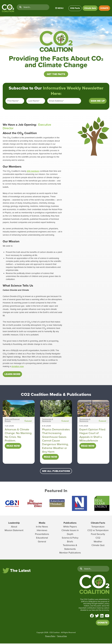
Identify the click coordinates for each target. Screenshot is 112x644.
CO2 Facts (75, 8)
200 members (33, 172)
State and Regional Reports (12, 421)
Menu (59, 8)
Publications (70, 523)
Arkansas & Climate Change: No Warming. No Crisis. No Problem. (18, 435)
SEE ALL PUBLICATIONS (56, 472)
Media (42, 523)
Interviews (42, 531)
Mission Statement (14, 531)
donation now (17, 367)
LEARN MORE (12, 375)
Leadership (14, 523)
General (42, 542)
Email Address (56, 101)
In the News (42, 527)
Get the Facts (56, 75)
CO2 (98, 538)
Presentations (42, 535)
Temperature (98, 527)
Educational (42, 538)
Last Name (34, 101)
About (14, 527)
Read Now (13, 446)
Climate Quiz (90, 8)
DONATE (104, 8)
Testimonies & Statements (48, 421)
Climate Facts (98, 523)
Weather (98, 542)
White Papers (70, 527)
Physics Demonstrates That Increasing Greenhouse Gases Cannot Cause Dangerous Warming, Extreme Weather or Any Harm (56, 441)
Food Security (98, 535)
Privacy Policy (50, 637)
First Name (13, 101)
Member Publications (70, 553)
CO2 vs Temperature (98, 531)
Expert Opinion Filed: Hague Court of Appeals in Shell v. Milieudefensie (93, 435)
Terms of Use (62, 637)
